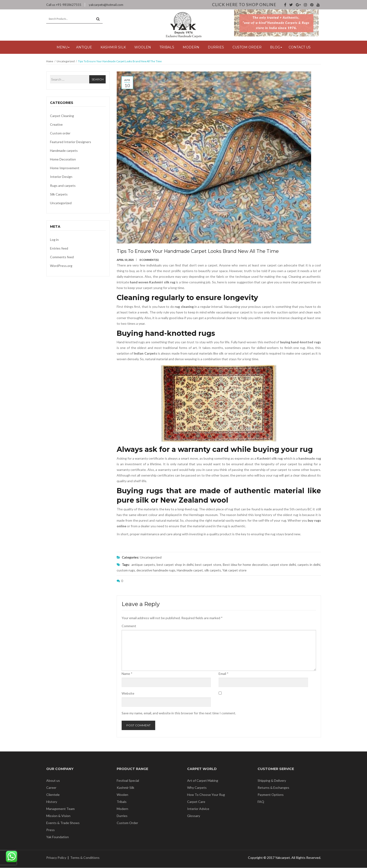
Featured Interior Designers (71, 142)
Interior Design (61, 177)
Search (98, 80)
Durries (122, 816)
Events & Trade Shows (63, 823)
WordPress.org (61, 266)
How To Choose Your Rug (206, 795)
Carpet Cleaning (62, 116)
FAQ (261, 802)
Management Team (60, 809)
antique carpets (143, 565)
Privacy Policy (56, 858)
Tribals (122, 802)
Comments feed (62, 257)
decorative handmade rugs (156, 570)
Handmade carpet (190, 570)
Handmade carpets (64, 151)
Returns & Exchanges (273, 788)
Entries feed (59, 248)
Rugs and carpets (63, 186)
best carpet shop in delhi (175, 565)
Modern (122, 809)
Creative (56, 125)
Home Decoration (63, 159)
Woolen (122, 795)
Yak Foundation (58, 837)
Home (50, 61)
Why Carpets (197, 788)
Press (50, 830)
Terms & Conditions (85, 858)
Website (128, 694)
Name (127, 674)
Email (224, 674)
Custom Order (127, 823)
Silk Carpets (59, 194)
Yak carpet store (234, 570)
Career (51, 788)
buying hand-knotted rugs (301, 342)
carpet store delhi (283, 565)
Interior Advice (198, 809)
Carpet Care (196, 802)
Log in (54, 240)
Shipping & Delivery (272, 781)
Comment (129, 626)
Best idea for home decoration (245, 565)
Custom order (60, 133)
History (52, 802)
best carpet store (208, 565)
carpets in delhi (309, 565)
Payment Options (271, 795)
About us (53, 781)
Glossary (194, 816)
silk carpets (213, 570)
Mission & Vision (58, 816)
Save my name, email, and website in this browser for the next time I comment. (179, 713)
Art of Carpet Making (203, 781)
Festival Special (128, 781)
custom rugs (126, 570)
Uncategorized (66, 61)
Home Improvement (65, 168)
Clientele (53, 795)
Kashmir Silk (126, 788)
